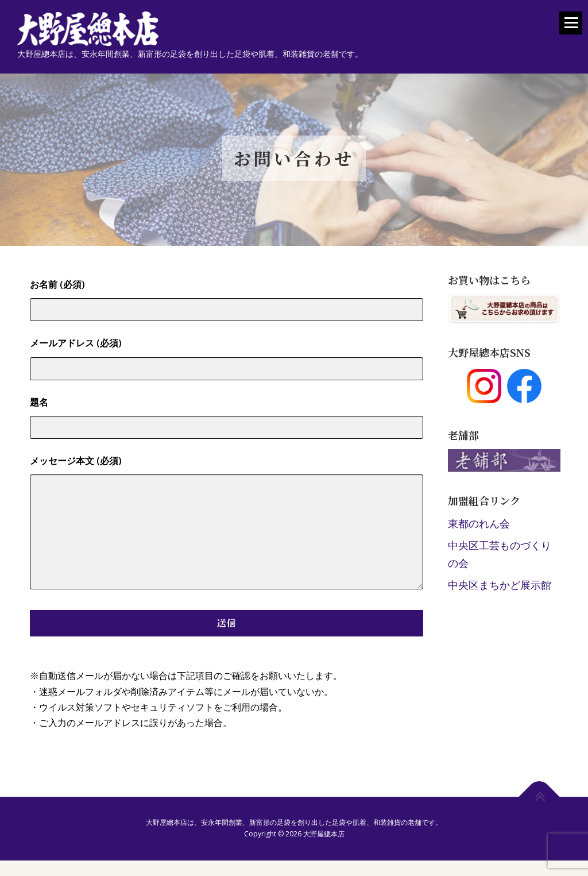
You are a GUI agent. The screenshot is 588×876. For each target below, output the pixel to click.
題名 (227, 414)
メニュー (571, 28)
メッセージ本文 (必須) (227, 523)
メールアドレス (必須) (227, 355)
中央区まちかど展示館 (500, 585)
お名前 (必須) (227, 297)
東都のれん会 (479, 523)
